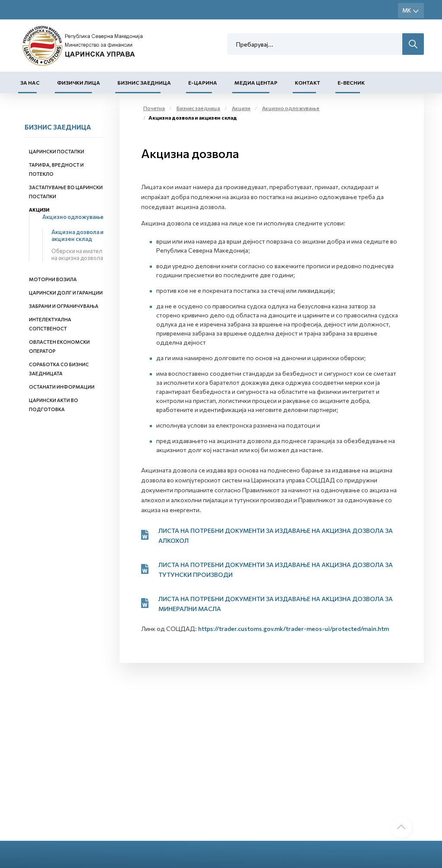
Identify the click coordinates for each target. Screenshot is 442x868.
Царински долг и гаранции (66, 293)
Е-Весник (351, 82)
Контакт (308, 82)
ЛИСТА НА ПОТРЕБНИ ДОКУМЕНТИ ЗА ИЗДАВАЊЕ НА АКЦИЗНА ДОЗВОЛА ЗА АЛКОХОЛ (276, 535)
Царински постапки (57, 151)
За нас (30, 82)
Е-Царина (203, 82)
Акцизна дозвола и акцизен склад (77, 235)
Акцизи (39, 210)
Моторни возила (53, 279)
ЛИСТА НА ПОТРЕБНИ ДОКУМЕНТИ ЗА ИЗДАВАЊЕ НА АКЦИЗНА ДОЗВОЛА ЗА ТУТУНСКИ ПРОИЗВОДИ (276, 570)
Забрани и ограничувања (64, 306)
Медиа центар (256, 82)
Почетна (154, 108)
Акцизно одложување (73, 217)
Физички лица (79, 82)
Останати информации (62, 387)
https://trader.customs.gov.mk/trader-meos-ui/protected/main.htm (294, 629)
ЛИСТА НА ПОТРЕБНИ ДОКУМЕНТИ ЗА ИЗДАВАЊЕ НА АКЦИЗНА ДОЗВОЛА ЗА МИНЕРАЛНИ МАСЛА (276, 604)
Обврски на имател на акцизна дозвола (77, 254)
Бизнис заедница (144, 82)
